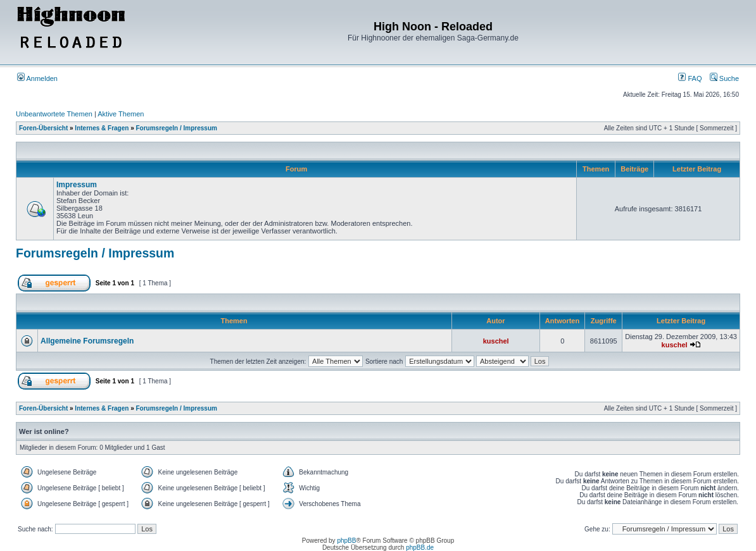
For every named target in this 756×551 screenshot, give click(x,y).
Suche (724, 78)
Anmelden (37, 78)
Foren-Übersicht (43, 128)
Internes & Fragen (102, 128)
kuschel (496, 341)
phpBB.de (420, 548)
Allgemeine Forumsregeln (87, 341)
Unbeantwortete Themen (54, 114)
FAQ (690, 78)
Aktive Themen (121, 114)
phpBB (346, 541)
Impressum (77, 185)
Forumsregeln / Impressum (177, 128)
